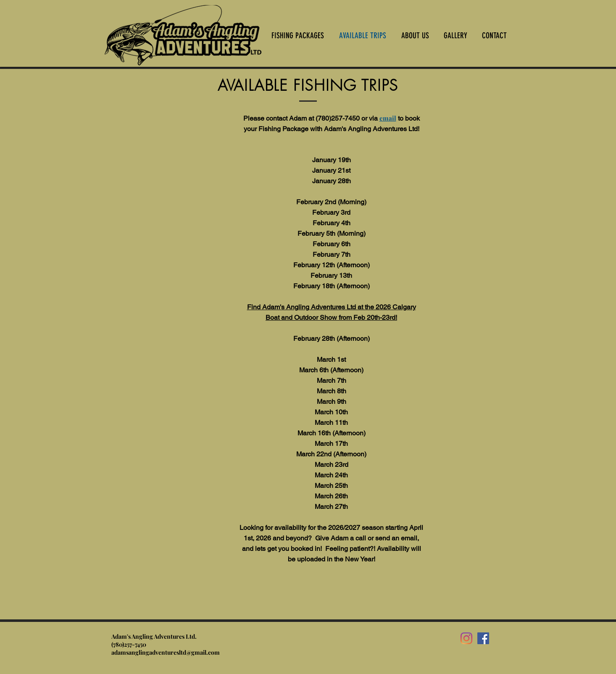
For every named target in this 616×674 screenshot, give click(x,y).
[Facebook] (483, 638)
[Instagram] (466, 638)
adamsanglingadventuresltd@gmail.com (166, 652)
